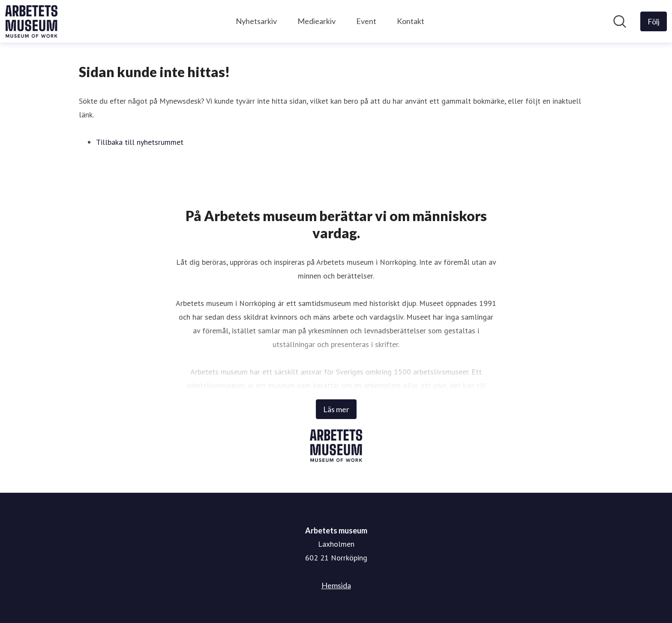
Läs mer (336, 409)
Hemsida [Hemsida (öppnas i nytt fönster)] (336, 585)
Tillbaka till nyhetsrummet (140, 142)
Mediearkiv (316, 21)
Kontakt (411, 21)
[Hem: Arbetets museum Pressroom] (31, 21)
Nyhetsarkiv (256, 21)
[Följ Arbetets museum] (654, 21)
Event (366, 21)
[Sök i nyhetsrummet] (620, 21)
